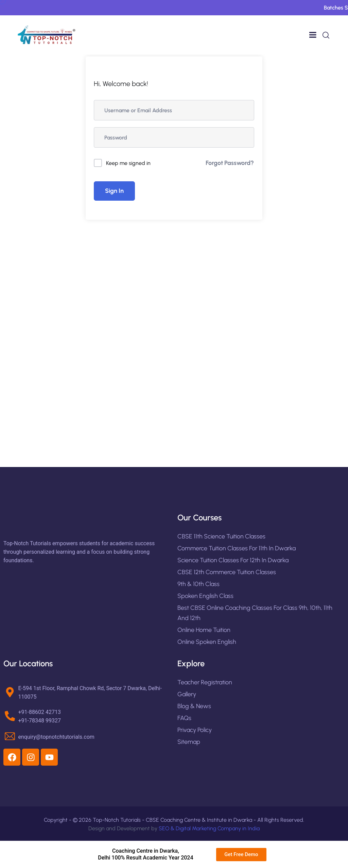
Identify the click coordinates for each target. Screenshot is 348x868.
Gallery (187, 694)
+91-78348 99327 (40, 721)
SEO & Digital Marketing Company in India (209, 828)
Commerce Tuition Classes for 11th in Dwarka (237, 548)
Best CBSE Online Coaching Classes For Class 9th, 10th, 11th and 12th (255, 613)
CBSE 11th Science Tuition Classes (221, 536)
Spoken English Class (205, 596)
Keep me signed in (128, 163)
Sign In (114, 191)
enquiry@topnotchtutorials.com (56, 737)
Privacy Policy (195, 730)
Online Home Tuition (204, 630)
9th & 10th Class (198, 584)
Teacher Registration (205, 682)
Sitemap (189, 742)
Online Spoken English (207, 642)
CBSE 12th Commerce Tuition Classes (227, 572)
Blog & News (194, 706)
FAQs (184, 718)
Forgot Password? (230, 163)
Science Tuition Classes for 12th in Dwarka (233, 560)
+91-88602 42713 (40, 712)
